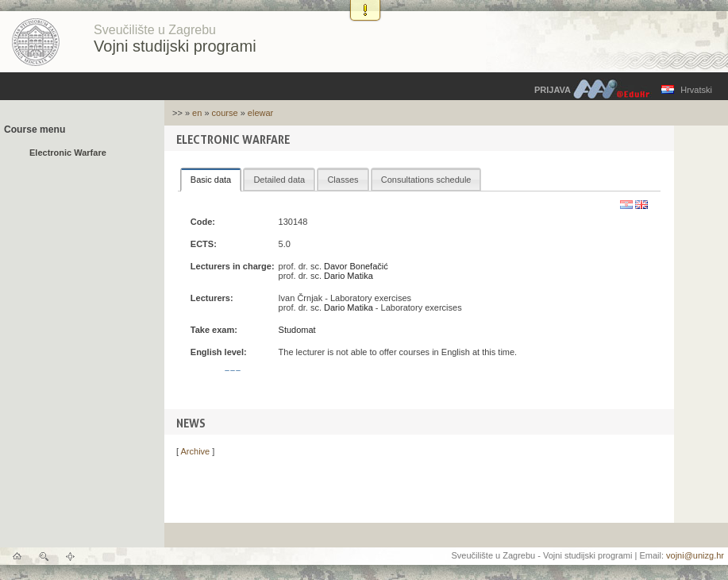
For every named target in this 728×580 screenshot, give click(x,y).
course (225, 113)
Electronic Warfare (68, 153)
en (197, 113)
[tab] (211, 180)
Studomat (297, 330)
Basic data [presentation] (211, 180)
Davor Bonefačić (356, 266)
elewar (260, 113)
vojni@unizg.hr (695, 555)
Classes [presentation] (343, 180)
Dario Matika (349, 276)
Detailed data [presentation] (279, 180)
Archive (196, 451)
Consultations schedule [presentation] (426, 180)
